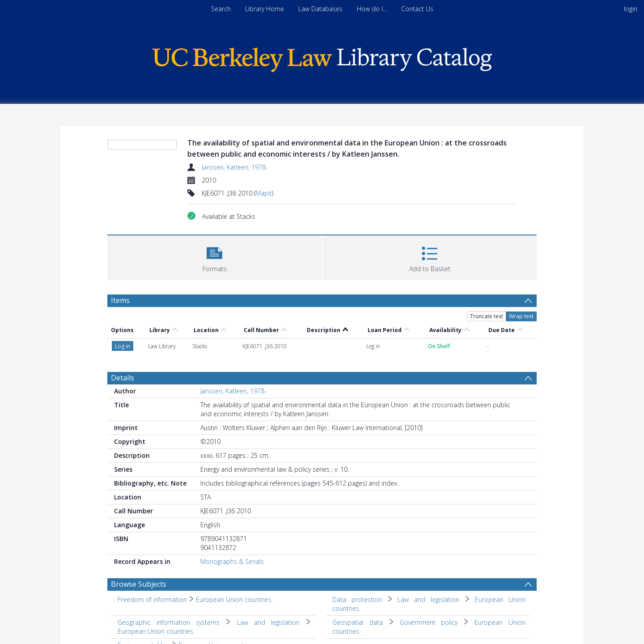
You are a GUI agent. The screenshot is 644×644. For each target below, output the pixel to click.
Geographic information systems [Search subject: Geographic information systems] (169, 622)
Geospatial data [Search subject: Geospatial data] (358, 622)
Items (120, 300)
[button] (214, 257)
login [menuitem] (631, 9)
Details (123, 378)
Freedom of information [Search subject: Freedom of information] (152, 599)
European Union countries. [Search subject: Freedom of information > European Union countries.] (234, 599)
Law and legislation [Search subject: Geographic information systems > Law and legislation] (268, 622)
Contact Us (417, 9)
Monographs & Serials (232, 561)
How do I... (372, 9)
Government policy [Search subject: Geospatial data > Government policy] (429, 622)
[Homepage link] (322, 58)
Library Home (265, 9)
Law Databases (320, 9)
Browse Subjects (139, 584)
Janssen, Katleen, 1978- (235, 167)
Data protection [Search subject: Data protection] (357, 599)
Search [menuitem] (221, 9)
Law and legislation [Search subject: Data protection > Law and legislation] (428, 599)
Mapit (264, 193)
